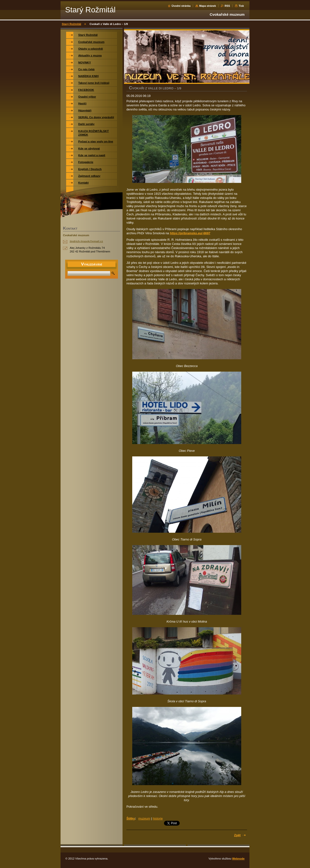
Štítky (131, 818)
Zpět (237, 835)
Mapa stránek (208, 6)
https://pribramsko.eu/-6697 (190, 233)
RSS (227, 6)
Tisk (241, 6)
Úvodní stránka (181, 6)
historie (158, 818)
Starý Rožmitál (71, 24)
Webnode (238, 859)
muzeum (144, 818)
